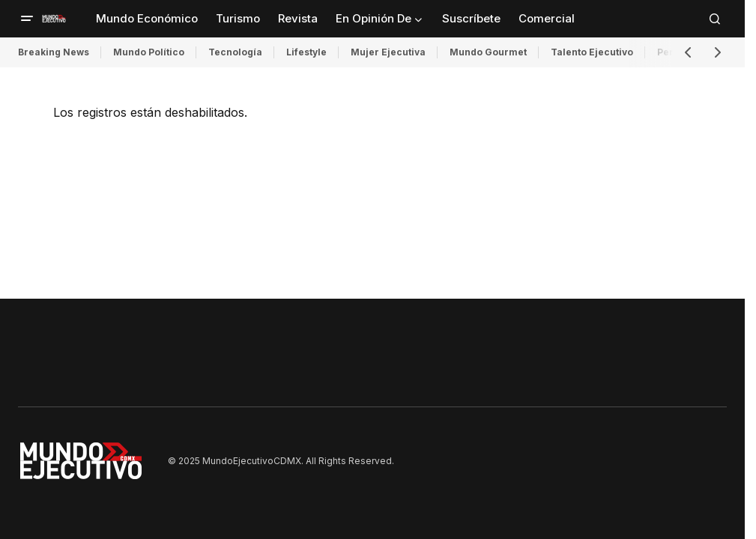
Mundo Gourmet (488, 52)
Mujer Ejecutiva (388, 52)
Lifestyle (306, 52)
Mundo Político (149, 52)
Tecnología (235, 52)
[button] (27, 19)
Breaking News (54, 52)
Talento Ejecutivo (592, 52)
